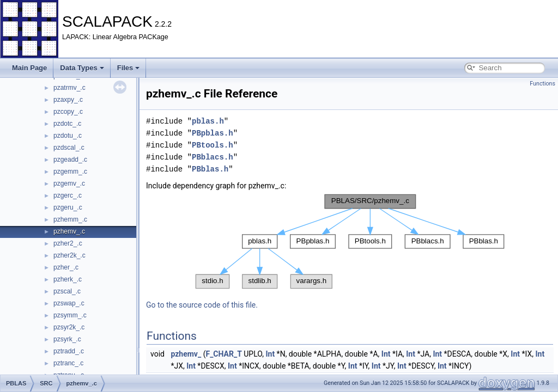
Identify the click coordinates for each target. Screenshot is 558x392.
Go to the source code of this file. (202, 305)
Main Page (29, 68)
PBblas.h (210, 169)
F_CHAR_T (223, 354)
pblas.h (208, 121)
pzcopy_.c (68, 112)
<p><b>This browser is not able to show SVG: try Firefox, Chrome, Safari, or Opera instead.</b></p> (350, 241)
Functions (542, 84)
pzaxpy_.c (68, 100)
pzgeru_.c (68, 207)
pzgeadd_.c (70, 160)
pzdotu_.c (68, 136)
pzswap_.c (69, 303)
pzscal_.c (67, 291)
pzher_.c (66, 267)
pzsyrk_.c (67, 339)
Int (270, 354)
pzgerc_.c (68, 195)
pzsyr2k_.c (69, 327)
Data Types (82, 68)
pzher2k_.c (69, 255)
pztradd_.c (69, 351)
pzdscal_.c (69, 148)
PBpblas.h (213, 133)
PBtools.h (213, 145)
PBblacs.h (213, 157)
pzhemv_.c (69, 231)
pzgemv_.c (69, 183)
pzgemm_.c (70, 171)
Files (129, 68)
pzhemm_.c (70, 219)
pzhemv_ (186, 354)
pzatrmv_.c (69, 88)
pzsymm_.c (70, 315)
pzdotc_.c (67, 124)
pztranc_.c (68, 363)
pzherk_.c (68, 279)
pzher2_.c (68, 243)
